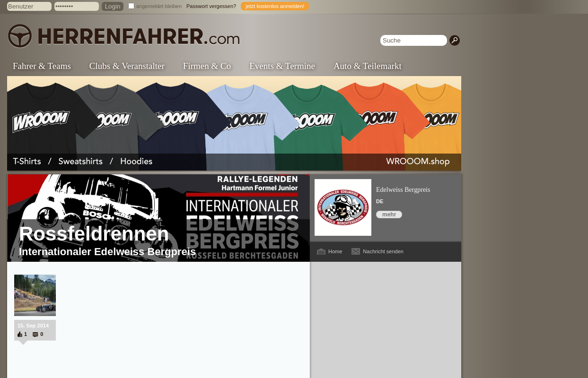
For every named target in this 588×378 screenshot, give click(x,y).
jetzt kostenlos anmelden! (275, 6)
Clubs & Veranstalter (127, 66)
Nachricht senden (383, 251)
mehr (389, 215)
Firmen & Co (207, 66)
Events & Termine (282, 66)
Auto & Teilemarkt (368, 66)
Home (335, 251)
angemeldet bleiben (159, 6)
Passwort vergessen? (211, 6)
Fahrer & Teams (42, 66)
